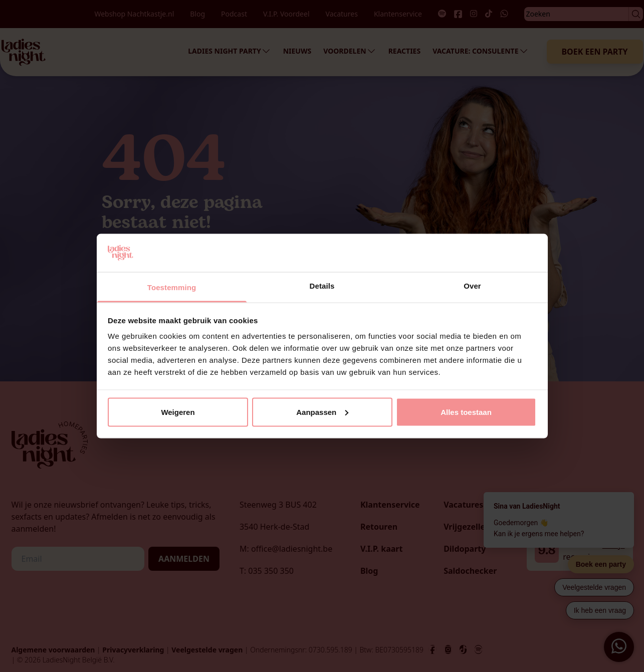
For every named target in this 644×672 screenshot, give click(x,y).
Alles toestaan (466, 412)
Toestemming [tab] (172, 287)
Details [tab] (322, 286)
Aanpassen (322, 412)
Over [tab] (472, 286)
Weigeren (178, 412)
